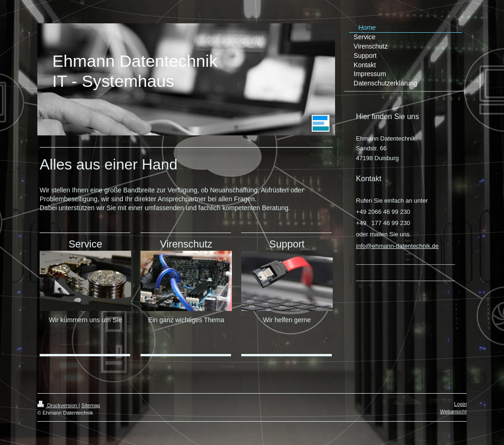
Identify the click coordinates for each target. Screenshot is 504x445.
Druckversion (58, 405)
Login (460, 404)
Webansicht (453, 411)
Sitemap (91, 405)
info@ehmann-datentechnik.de (397, 246)
